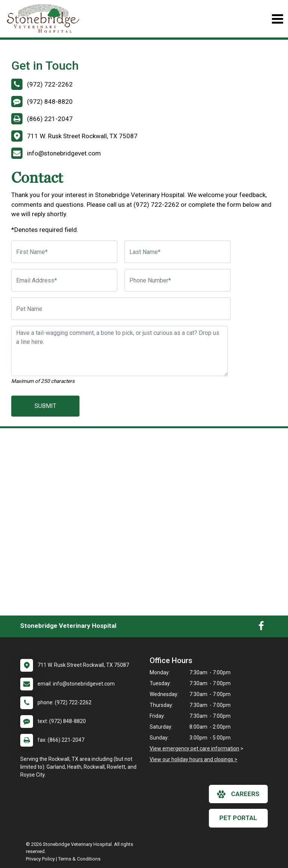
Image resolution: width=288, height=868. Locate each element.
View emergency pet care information (194, 748)
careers (238, 794)
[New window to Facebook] (261, 627)
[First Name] (64, 252)
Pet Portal (238, 818)
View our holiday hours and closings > (193, 759)
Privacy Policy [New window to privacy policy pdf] (40, 859)
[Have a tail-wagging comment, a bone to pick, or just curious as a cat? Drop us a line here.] (120, 351)
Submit (45, 406)
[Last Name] (178, 252)
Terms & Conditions (79, 859)
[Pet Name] (121, 309)
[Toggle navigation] (277, 19)
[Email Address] (64, 280)
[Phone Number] (178, 280)
